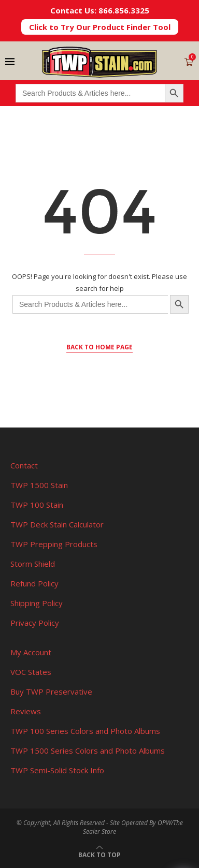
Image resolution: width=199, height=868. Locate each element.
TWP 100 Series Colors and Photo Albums (85, 731)
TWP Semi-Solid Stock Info (57, 770)
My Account (31, 652)
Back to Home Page (99, 347)
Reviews (26, 711)
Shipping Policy (37, 603)
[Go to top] (99, 854)
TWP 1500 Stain (39, 485)
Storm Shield (33, 564)
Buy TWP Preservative (51, 692)
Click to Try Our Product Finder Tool (100, 27)
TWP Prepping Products (54, 544)
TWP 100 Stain (37, 505)
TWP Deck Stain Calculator (57, 524)
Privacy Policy (35, 623)
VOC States (31, 672)
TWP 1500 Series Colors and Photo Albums (88, 751)
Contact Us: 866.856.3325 (100, 10)
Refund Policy (34, 583)
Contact (24, 465)
